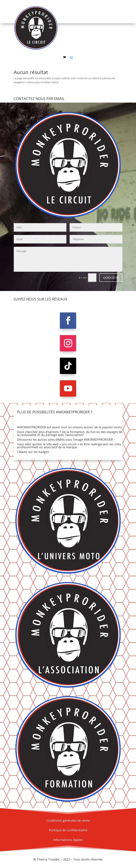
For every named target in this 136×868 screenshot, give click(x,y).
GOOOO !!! (111, 278)
